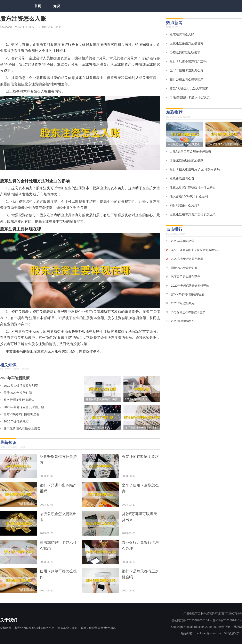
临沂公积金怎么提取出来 (187, 79)
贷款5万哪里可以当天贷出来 (189, 88)
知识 (57, 6)
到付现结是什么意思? (184, 205)
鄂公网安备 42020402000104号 (192, 620)
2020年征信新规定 (16, 421)
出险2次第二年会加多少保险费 (190, 151)
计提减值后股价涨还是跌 (187, 160)
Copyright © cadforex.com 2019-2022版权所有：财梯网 (207, 627)
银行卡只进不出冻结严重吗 (188, 61)
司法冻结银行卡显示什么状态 (190, 97)
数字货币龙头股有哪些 (19, 400)
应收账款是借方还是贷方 (187, 43)
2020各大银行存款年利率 (21, 386)
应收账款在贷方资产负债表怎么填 (193, 214)
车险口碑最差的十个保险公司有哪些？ (195, 250)
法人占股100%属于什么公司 (189, 196)
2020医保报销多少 (183, 321)
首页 (38, 6)
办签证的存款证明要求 (185, 52)
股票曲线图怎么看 (182, 178)
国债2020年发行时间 (18, 393)
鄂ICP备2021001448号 (227, 620)
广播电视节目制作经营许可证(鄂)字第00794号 (213, 614)
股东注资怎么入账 (182, 34)
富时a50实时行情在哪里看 (21, 414)
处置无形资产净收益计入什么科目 (193, 187)
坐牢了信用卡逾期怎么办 (187, 70)
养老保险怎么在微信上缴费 (22, 428)
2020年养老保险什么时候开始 (24, 407)
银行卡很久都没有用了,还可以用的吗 (195, 169)
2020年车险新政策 (15, 378)
